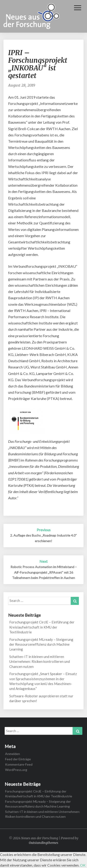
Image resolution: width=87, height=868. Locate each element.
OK (83, 865)
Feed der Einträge (18, 759)
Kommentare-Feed (19, 764)
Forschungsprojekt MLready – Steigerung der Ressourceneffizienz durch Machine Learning (41, 644)
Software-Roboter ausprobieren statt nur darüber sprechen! (41, 698)
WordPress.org (16, 770)
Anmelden (13, 754)
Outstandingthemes (43, 843)
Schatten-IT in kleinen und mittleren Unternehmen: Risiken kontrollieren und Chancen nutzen (40, 662)
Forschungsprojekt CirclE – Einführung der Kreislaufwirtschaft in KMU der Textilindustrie (42, 627)
